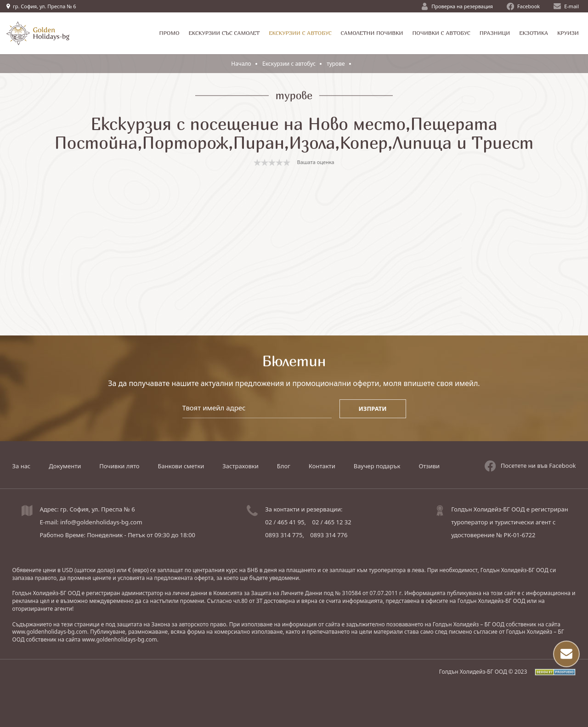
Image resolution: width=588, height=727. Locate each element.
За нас (22, 466)
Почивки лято (119, 466)
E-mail (566, 6)
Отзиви (429, 466)
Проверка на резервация (457, 6)
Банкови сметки (181, 466)
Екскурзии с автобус (289, 64)
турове (336, 64)
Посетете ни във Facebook (530, 466)
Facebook (523, 6)
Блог (284, 466)
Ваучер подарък (377, 466)
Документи (65, 466)
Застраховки (240, 466)
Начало (241, 64)
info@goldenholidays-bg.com (101, 522)
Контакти (322, 466)
